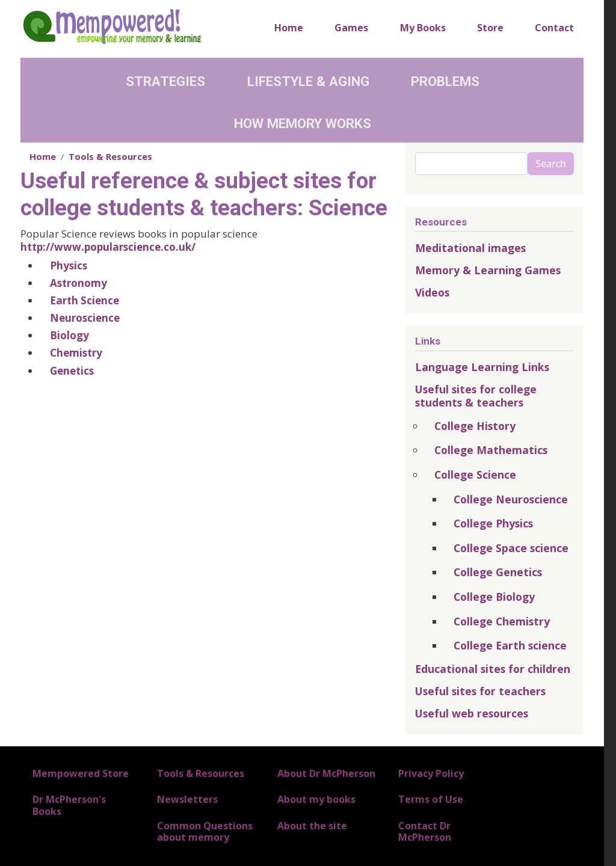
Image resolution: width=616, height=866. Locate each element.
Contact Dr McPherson (425, 831)
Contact (554, 28)
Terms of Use (431, 799)
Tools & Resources (110, 156)
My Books (423, 28)
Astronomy (79, 283)
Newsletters (187, 799)
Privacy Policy (431, 773)
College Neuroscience (511, 499)
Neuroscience (85, 318)
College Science (475, 474)
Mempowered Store (81, 773)
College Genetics (498, 572)
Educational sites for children (493, 669)
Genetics (72, 371)
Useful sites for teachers (480, 691)
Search (551, 164)
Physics (69, 266)
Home (289, 28)
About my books (316, 799)
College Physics (493, 523)
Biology (69, 335)
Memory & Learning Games (488, 270)
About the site (312, 826)
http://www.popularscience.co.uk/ (108, 247)
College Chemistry (502, 621)
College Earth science (510, 645)
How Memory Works (303, 123)
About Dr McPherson (326, 773)
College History (475, 426)
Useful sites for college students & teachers (476, 395)
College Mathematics (491, 450)
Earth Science (85, 300)
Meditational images (470, 248)
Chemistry (76, 353)
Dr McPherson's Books (69, 805)
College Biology (494, 597)
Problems (445, 81)
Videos (432, 292)
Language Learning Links (482, 367)
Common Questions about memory (205, 831)
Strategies (165, 81)
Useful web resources (472, 713)
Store (490, 28)
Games (351, 28)
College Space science (511, 548)
